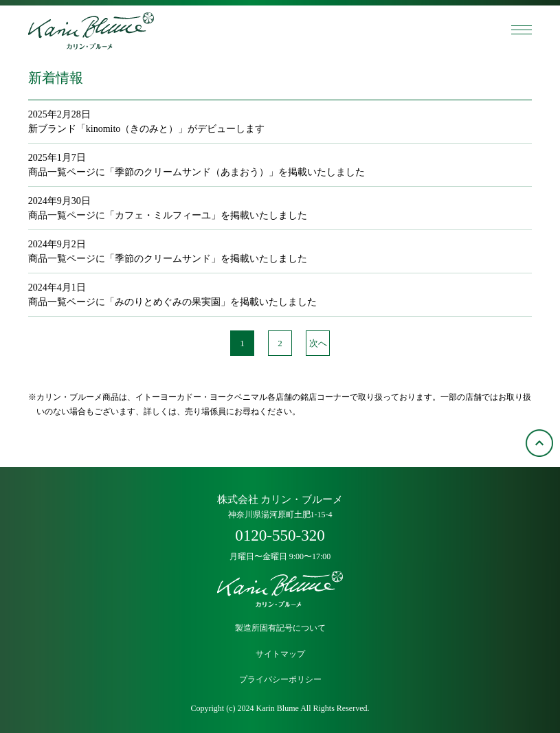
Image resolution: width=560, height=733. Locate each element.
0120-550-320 (280, 535)
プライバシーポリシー (280, 680)
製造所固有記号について (280, 628)
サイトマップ (280, 654)
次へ (318, 343)
